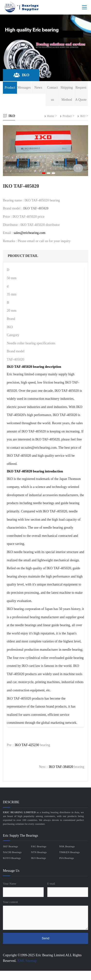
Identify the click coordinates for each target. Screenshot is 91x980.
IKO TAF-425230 (27, 745)
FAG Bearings (39, 846)
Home (51, 116)
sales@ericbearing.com (29, 233)
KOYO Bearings (12, 858)
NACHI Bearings (12, 852)
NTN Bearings (39, 852)
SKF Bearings (10, 846)
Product (67, 116)
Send (45, 938)
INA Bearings (67, 858)
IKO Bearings (38, 858)
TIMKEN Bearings (70, 852)
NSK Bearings (67, 846)
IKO (83, 116)
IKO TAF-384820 (61, 767)
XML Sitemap (27, 961)
